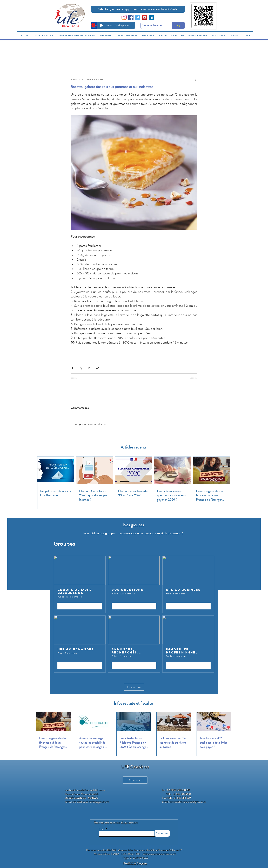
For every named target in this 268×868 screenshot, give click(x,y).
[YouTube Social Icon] (145, 17)
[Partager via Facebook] (72, 368)
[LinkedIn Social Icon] (151, 17)
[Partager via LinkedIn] (89, 368)
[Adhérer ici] (135, 780)
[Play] (102, 25)
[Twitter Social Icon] (138, 17)
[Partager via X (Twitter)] (81, 368)
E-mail (102, 829)
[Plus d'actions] (195, 80)
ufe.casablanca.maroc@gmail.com (91, 802)
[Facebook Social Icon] (131, 17)
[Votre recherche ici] (154, 25)
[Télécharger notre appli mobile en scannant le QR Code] (138, 9)
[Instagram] (124, 17)
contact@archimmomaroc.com (159, 854)
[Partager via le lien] (98, 368)
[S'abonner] (162, 833)
